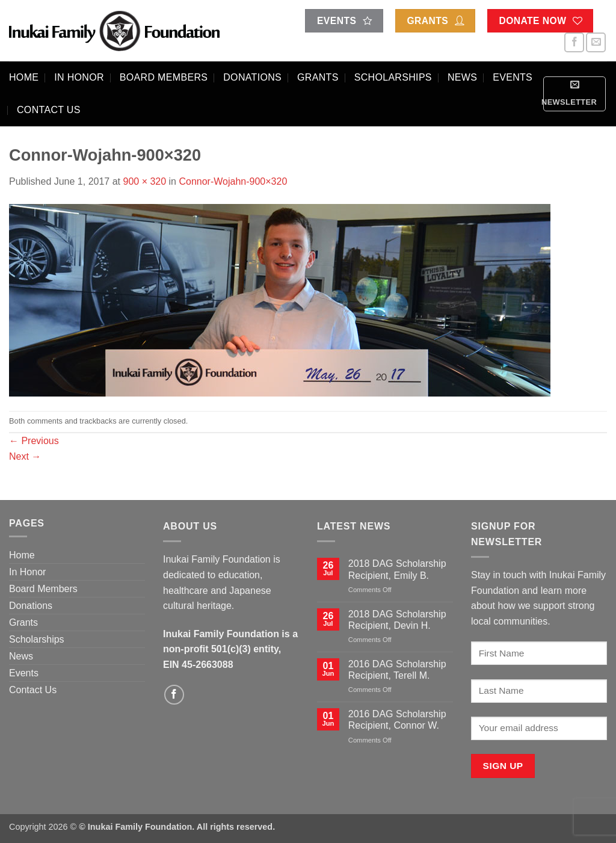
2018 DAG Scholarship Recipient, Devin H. (397, 620)
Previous (34, 441)
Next (25, 456)
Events (513, 77)
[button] (574, 94)
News (462, 77)
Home (24, 77)
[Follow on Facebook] (574, 42)
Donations (252, 77)
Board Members (164, 77)
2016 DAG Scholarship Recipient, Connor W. (397, 720)
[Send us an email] (596, 42)
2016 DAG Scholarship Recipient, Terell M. (397, 670)
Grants (318, 77)
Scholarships (393, 77)
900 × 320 (144, 181)
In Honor (79, 77)
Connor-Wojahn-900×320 (233, 181)
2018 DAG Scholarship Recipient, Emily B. (397, 569)
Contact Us (49, 110)
